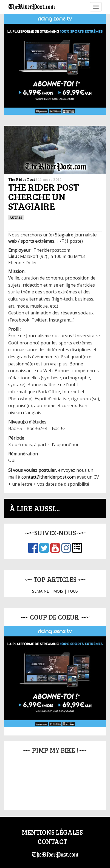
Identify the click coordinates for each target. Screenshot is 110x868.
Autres (16, 217)
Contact (52, 841)
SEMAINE (40, 591)
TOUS (73, 591)
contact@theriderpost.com (49, 477)
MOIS (58, 591)
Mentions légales (52, 832)
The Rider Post (22, 179)
